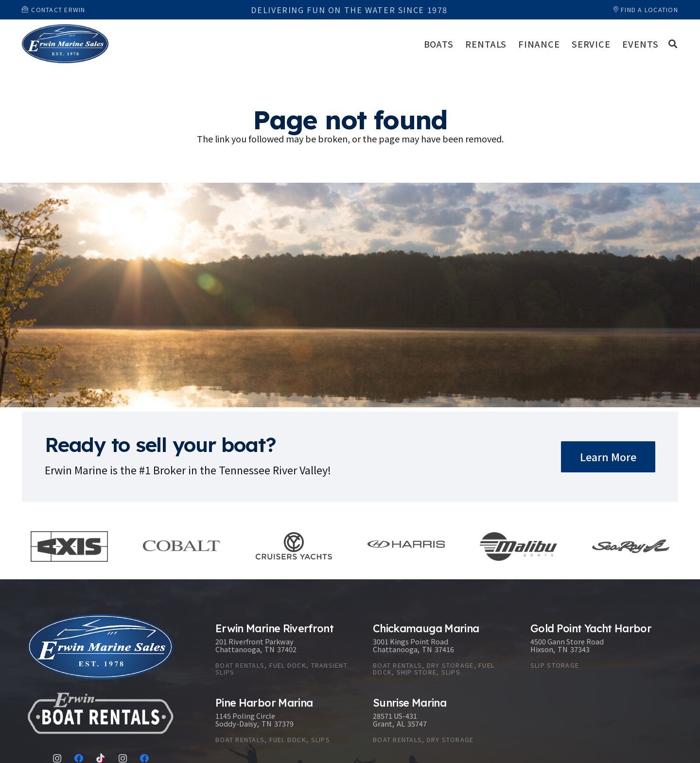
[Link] (65, 44)
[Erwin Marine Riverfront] (284, 651)
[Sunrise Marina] (442, 722)
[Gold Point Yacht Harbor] (599, 651)
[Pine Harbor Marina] (284, 722)
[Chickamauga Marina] (442, 651)
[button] (673, 44)
